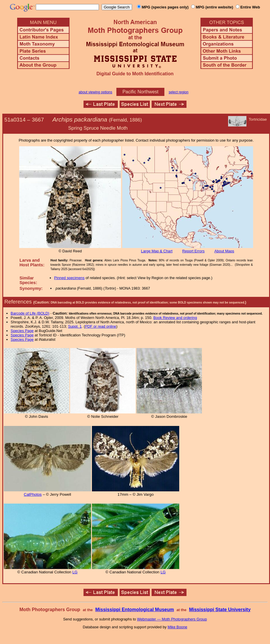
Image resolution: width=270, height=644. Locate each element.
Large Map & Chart (157, 251)
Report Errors (193, 251)
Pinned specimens (69, 278)
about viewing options (95, 92)
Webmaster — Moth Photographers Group (172, 619)
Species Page (22, 331)
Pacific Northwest (141, 92)
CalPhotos (33, 494)
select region (179, 92)
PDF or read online (101, 326)
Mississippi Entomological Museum (134, 610)
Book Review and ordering (175, 318)
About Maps (224, 251)
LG (75, 572)
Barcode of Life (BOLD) (30, 313)
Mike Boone (177, 627)
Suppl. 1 (75, 326)
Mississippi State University (220, 610)
